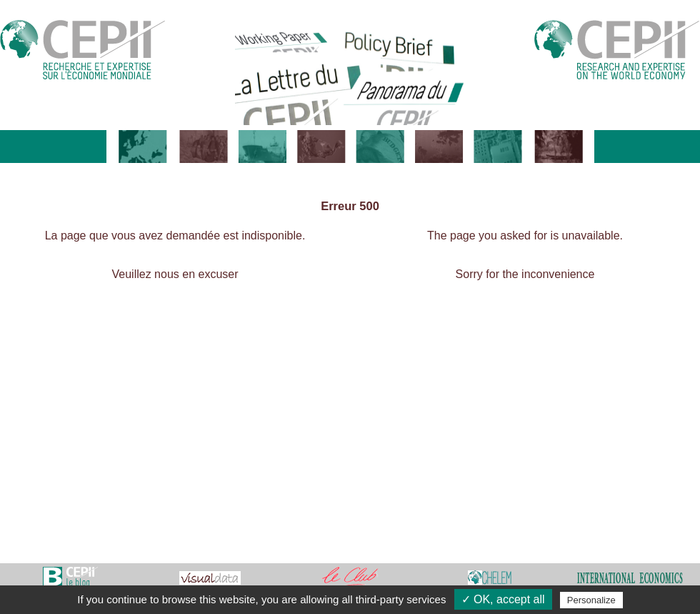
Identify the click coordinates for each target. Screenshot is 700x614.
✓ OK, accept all (503, 599)
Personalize (591, 600)
